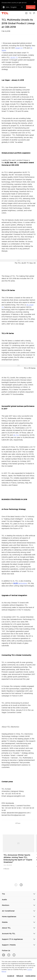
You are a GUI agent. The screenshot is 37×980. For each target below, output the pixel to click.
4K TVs (16, 435)
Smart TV (19, 48)
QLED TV (14, 57)
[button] (21, 885)
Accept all (11, 976)
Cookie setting (30, 976)
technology (20, 583)
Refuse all (20, 976)
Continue (31, 7)
